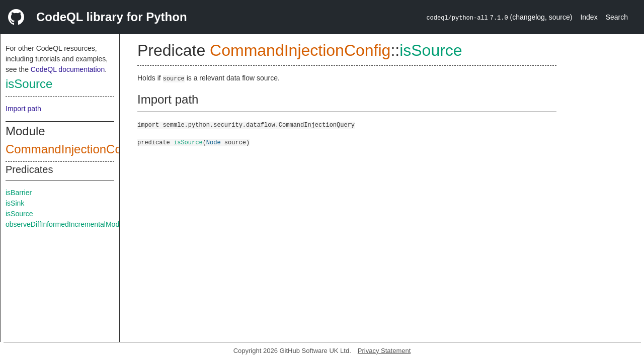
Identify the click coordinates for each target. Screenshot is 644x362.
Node (214, 142)
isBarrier (19, 193)
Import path (23, 109)
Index (589, 17)
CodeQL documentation (68, 69)
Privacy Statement (384, 351)
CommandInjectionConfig (73, 149)
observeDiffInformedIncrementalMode (64, 224)
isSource (29, 84)
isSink (15, 203)
